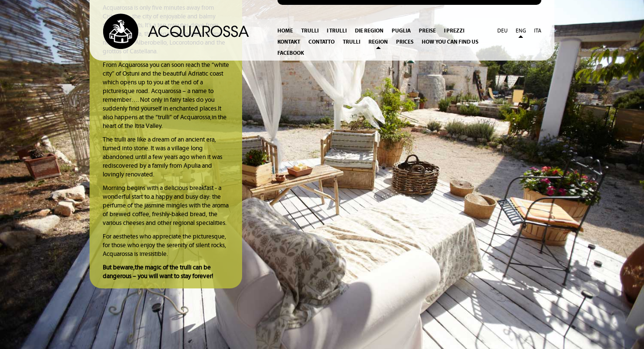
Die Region (369, 31)
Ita (538, 31)
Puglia (401, 31)
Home (285, 31)
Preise (427, 31)
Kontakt (289, 42)
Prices (405, 42)
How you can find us (450, 42)
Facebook (291, 53)
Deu (502, 31)
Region (378, 42)
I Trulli (337, 31)
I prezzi (454, 31)
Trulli (310, 31)
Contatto (322, 42)
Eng (521, 31)
